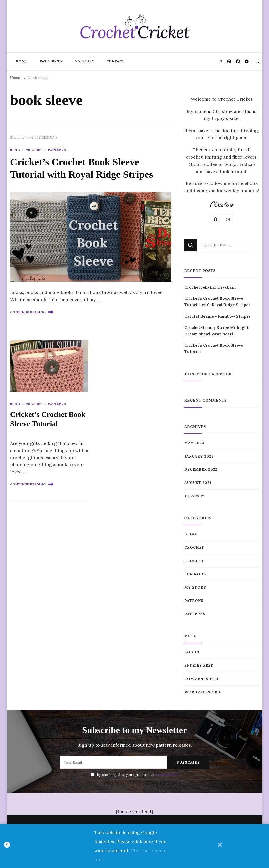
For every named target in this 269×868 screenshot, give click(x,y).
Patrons (194, 601)
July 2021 (195, 496)
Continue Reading (32, 312)
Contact (116, 61)
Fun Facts (196, 574)
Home (22, 61)
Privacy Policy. (167, 775)
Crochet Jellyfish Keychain (210, 287)
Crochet (34, 150)
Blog (15, 150)
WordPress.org (202, 692)
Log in (192, 652)
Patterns (50, 61)
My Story (84, 61)
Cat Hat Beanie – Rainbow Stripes (217, 316)
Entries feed (199, 665)
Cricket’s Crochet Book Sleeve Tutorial (214, 348)
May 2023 (194, 443)
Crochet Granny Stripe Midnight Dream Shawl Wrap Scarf (216, 331)
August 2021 (198, 483)
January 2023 (199, 456)
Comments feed (202, 679)
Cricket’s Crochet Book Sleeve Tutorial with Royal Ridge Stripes (217, 301)
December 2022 (201, 469)
